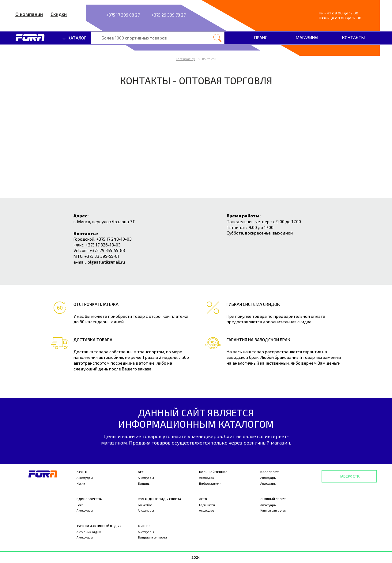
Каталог (74, 38)
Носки (81, 483)
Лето (203, 499)
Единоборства (89, 499)
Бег (141, 472)
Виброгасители (210, 483)
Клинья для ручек (273, 510)
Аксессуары (85, 478)
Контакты (353, 38)
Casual (82, 472)
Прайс (261, 38)
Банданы (144, 483)
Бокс (80, 505)
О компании (29, 14)
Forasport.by (185, 59)
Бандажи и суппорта (152, 537)
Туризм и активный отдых (99, 526)
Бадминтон (207, 505)
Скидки (59, 14)
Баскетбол (145, 505)
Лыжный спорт (273, 499)
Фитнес (144, 526)
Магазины (307, 38)
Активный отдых (89, 532)
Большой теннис (213, 472)
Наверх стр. (349, 476)
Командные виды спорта (159, 499)
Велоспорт (269, 472)
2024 (196, 557)
